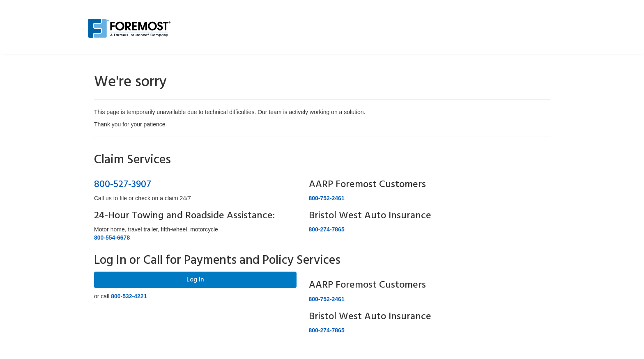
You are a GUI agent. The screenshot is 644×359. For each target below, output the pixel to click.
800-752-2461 (327, 198)
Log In (195, 280)
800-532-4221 (129, 296)
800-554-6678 (112, 238)
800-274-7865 (327, 229)
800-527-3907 (123, 185)
